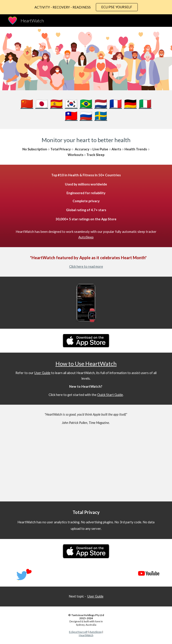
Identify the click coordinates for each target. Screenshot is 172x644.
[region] (86, 7)
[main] (86, 110)
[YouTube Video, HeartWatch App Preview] (80, 467)
